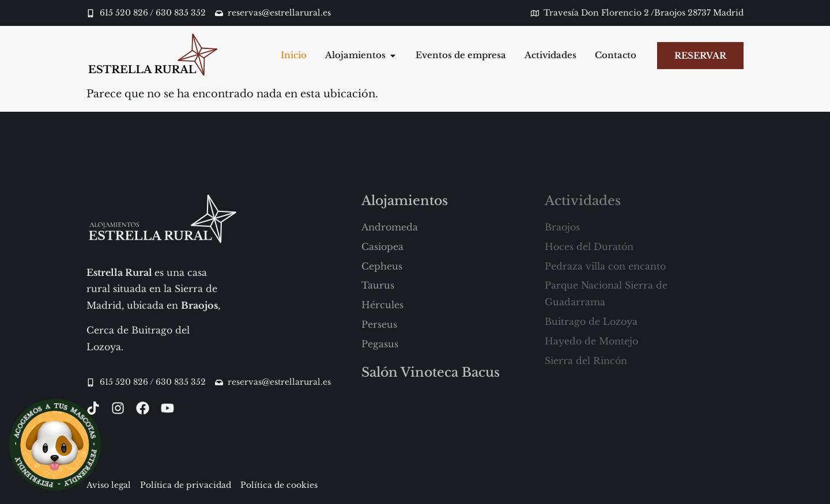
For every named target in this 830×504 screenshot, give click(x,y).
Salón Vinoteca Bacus (431, 372)
